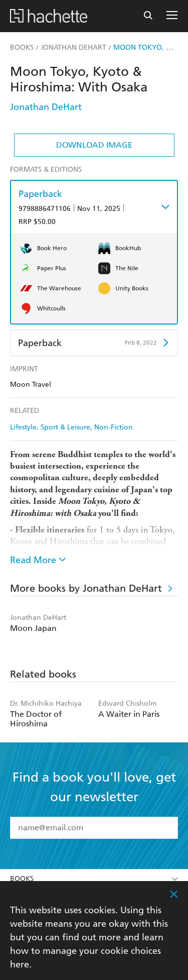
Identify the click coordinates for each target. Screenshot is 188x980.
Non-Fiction (114, 427)
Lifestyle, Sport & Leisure (50, 427)
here (20, 964)
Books (94, 879)
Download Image (94, 145)
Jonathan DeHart (46, 107)
